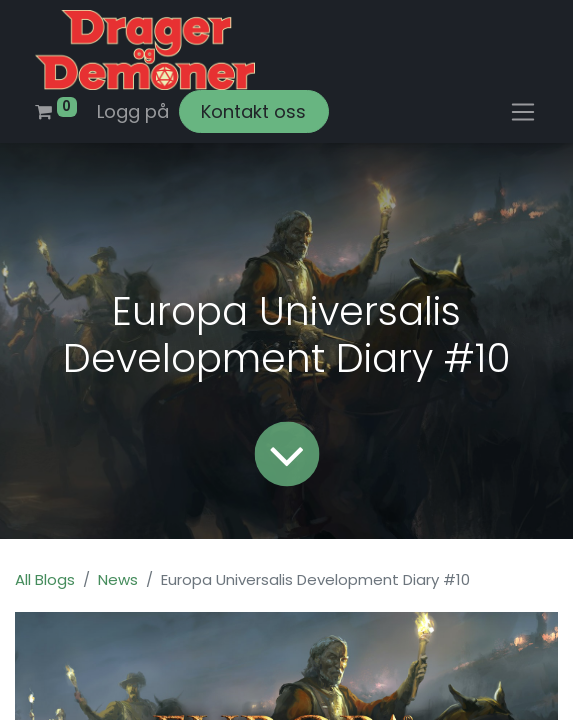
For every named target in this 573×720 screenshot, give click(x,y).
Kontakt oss (253, 111)
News (118, 579)
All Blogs (45, 579)
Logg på (133, 111)
